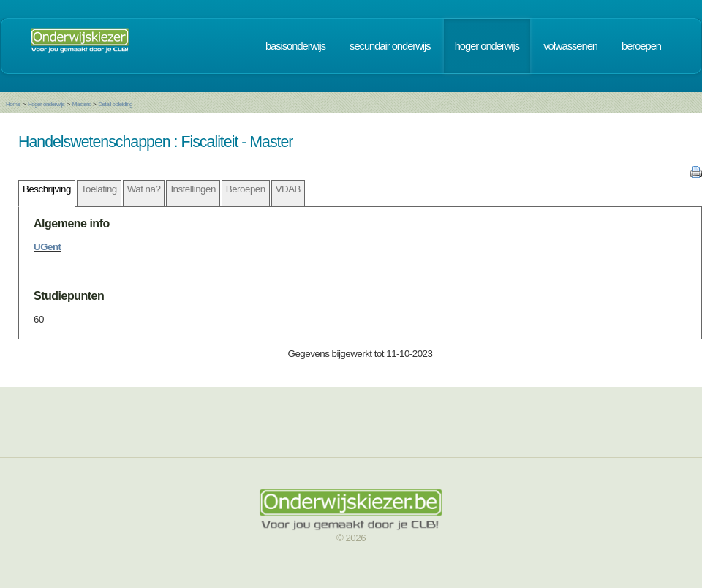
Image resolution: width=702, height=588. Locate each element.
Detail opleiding (115, 104)
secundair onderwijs (390, 46)
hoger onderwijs (487, 46)
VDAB (288, 189)
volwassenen (570, 46)
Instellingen (193, 189)
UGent (48, 247)
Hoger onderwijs (46, 104)
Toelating (99, 189)
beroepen (641, 46)
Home (13, 104)
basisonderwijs (295, 46)
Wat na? (144, 189)
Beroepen (246, 189)
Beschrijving (47, 189)
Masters (82, 104)
